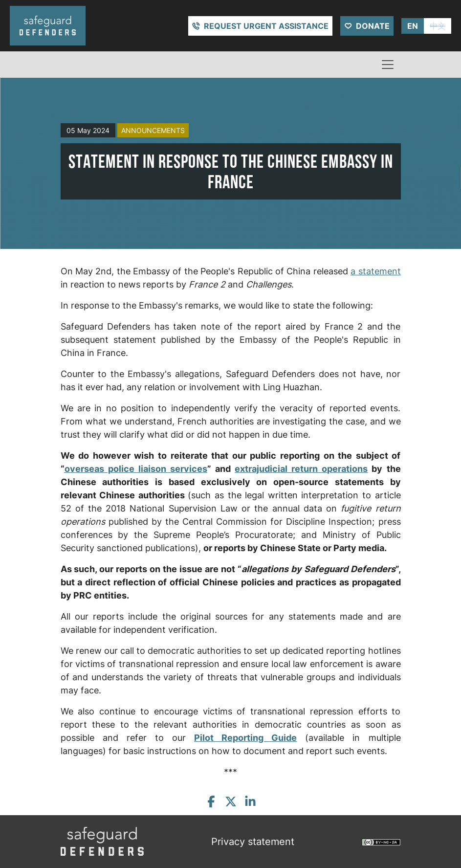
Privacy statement (253, 842)
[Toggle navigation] (388, 65)
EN (413, 26)
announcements (153, 130)
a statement (375, 271)
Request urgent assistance (266, 26)
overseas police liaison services (136, 469)
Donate (373, 26)
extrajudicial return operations (301, 469)
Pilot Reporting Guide (245, 738)
